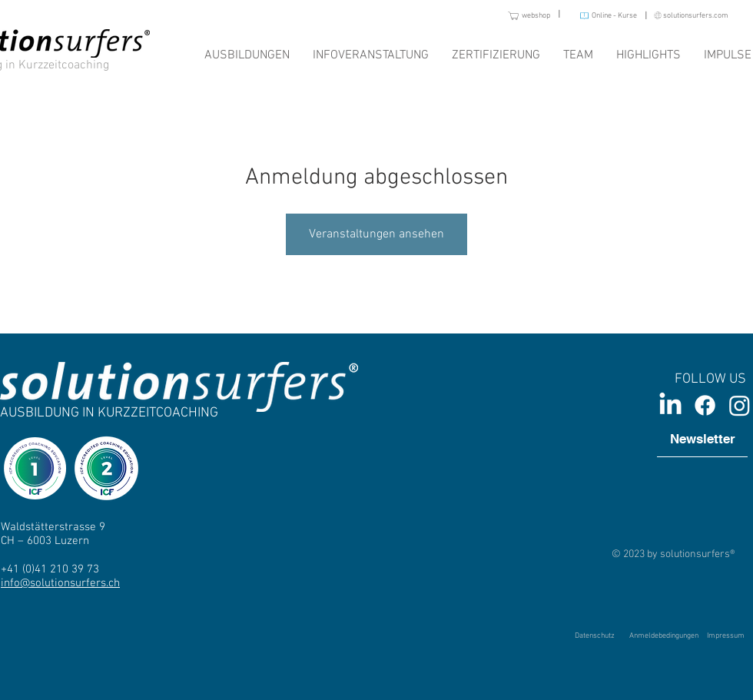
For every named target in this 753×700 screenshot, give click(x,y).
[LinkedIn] (670, 405)
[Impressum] (725, 636)
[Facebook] (705, 405)
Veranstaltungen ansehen (376, 234)
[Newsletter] (702, 440)
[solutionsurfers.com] (685, 15)
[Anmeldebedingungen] (664, 636)
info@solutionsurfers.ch (60, 583)
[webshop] (515, 15)
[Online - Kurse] (602, 15)
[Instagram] (740, 405)
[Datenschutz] (594, 636)
